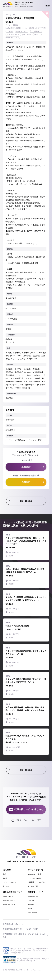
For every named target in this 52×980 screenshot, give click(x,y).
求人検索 (7, 870)
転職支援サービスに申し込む (26, 810)
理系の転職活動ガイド (12, 892)
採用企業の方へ (33, 896)
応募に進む (26, 467)
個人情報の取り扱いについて (14, 924)
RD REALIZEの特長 (35, 874)
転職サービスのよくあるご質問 (28, 820)
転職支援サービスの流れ (36, 882)
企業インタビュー (9, 904)
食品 (4, 874)
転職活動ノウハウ (9, 901)
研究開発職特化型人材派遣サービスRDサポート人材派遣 (24, 936)
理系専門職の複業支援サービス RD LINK (19, 929)
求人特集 (6, 886)
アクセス (31, 909)
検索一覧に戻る (26, 501)
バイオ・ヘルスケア (10, 882)
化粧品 (5, 878)
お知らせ (31, 901)
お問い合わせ (32, 912)
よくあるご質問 (33, 886)
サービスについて (35, 870)
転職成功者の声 (8, 896)
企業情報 (31, 904)
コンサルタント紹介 (35, 878)
